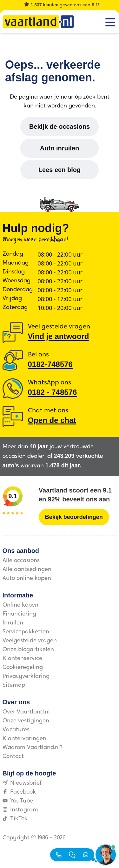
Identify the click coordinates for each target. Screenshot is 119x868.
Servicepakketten (26, 632)
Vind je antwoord (59, 336)
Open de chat (52, 420)
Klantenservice (22, 659)
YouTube (18, 801)
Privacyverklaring (26, 676)
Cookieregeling (23, 668)
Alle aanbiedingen (27, 570)
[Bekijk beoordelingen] (74, 517)
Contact (13, 757)
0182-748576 (50, 364)
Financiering (19, 614)
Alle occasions (21, 561)
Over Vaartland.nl (26, 712)
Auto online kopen (27, 579)
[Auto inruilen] (60, 148)
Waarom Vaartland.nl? (33, 748)
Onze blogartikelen (28, 650)
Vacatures (16, 730)
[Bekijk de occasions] (60, 127)
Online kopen (20, 605)
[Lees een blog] (60, 170)
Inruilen (13, 623)
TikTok (15, 819)
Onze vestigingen (26, 721)
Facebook (19, 792)
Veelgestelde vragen (30, 641)
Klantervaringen (24, 739)
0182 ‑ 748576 (53, 392)
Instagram (20, 810)
